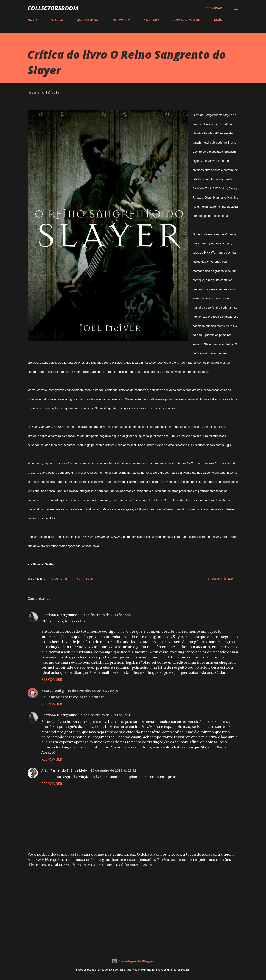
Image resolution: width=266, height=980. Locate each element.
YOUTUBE (152, 20)
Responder (52, 679)
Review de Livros (65, 579)
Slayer (87, 579)
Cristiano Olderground (59, 615)
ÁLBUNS (57, 20)
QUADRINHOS (87, 20)
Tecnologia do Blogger (133, 961)
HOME (32, 20)
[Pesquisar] (213, 8)
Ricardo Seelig (53, 691)
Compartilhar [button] (221, 579)
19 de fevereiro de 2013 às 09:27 (106, 615)
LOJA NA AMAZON (187, 20)
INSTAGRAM (121, 20)
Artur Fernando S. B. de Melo (64, 770)
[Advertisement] (133, 907)
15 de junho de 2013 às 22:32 (113, 770)
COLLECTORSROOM (53, 8)
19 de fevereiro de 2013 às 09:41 (106, 715)
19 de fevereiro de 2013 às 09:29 (93, 691)
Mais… (219, 20)
